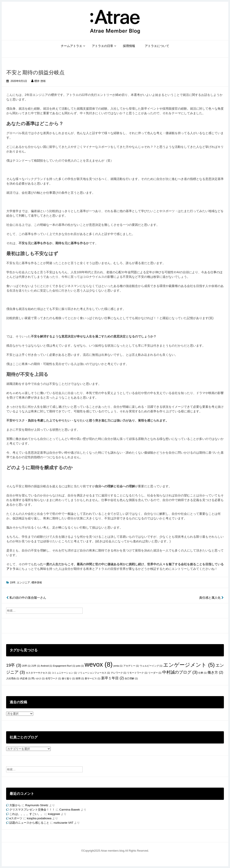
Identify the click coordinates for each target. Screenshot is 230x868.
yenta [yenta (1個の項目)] (118, 666)
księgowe (54, 814)
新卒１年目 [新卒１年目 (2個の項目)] (113, 678)
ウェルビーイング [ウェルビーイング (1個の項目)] (151, 666)
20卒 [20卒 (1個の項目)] (26, 666)
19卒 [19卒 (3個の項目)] (14, 665)
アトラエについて (157, 46)
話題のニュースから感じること (29, 823)
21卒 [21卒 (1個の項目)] (36, 666)
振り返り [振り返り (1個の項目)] (68, 678)
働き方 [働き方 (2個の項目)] (215, 672)
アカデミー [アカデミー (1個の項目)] (131, 666)
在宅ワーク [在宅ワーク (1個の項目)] (53, 678)
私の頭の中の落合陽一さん (26, 598)
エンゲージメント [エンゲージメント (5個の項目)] (189, 665)
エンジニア (23, 583)
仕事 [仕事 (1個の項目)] (202, 673)
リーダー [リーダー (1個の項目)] (155, 673)
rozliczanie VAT (63, 823)
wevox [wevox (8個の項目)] (98, 664)
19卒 (13, 583)
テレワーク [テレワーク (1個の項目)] (119, 673)
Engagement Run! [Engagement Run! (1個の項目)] (64, 666)
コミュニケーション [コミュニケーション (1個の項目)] (64, 673)
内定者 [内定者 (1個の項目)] (25, 678)
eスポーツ (16, 818)
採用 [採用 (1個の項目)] (80, 678)
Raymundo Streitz (37, 805)
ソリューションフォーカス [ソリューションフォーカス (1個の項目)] (94, 673)
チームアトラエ (71, 46)
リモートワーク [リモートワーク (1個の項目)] (137, 673)
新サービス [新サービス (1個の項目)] (93, 678)
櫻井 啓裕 (40, 81)
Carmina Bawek (70, 810)
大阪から (15, 805)
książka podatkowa (39, 818)
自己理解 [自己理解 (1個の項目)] (131, 678)
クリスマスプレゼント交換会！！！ (32, 810)
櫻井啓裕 (37, 583)
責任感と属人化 (211, 598)
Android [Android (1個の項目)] (46, 666)
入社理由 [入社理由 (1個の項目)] (13, 678)
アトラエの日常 (103, 46)
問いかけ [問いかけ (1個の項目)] (38, 678)
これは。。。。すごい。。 (26, 814)
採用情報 (129, 46)
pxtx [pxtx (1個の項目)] (80, 666)
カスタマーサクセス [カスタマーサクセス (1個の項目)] (38, 673)
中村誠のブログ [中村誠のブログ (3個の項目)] (180, 672)
